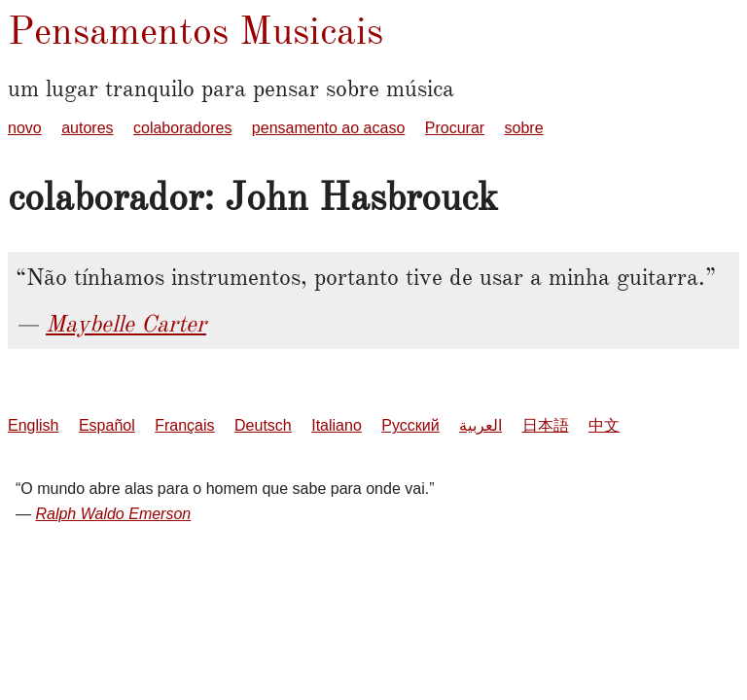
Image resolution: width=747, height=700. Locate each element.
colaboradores (182, 128)
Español (107, 425)
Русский (410, 425)
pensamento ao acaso (328, 128)
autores (87, 128)
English (33, 425)
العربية (480, 425)
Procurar (455, 128)
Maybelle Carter (126, 324)
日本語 (546, 425)
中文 (604, 425)
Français (184, 425)
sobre (524, 128)
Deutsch (263, 425)
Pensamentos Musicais (196, 31)
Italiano (337, 425)
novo (25, 128)
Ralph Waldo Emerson (113, 514)
